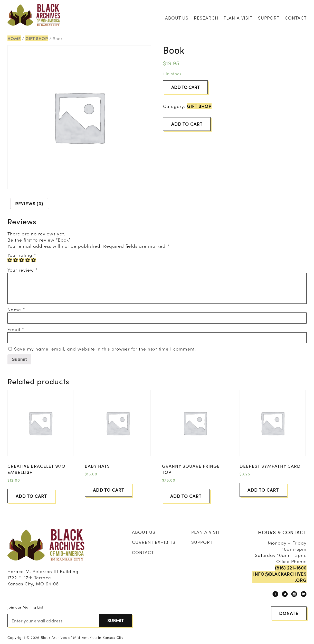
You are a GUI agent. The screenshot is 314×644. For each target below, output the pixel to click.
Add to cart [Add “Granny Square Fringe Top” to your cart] (186, 496)
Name (16, 309)
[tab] (29, 203)
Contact (296, 18)
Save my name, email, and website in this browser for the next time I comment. (105, 349)
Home (14, 38)
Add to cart (185, 87)
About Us (177, 18)
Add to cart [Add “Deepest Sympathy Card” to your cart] (263, 490)
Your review (23, 270)
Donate (289, 613)
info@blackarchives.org (280, 577)
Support (269, 18)
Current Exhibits (154, 542)
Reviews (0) (29, 203)
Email (16, 329)
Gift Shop (37, 38)
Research (206, 18)
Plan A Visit (238, 18)
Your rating (22, 255)
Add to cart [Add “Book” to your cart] (187, 124)
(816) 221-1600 (291, 568)
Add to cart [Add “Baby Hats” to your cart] (109, 490)
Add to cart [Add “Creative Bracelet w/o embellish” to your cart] (31, 496)
